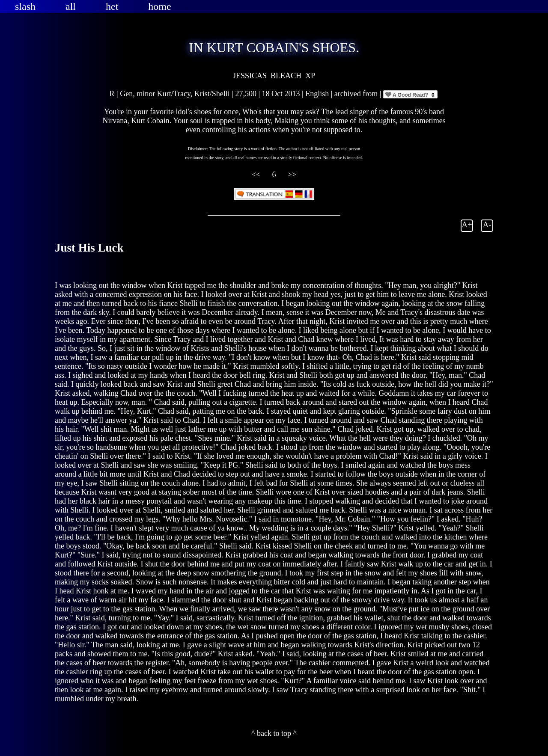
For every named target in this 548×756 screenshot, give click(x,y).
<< (257, 175)
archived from (357, 94)
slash (25, 6)
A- (487, 224)
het (112, 6)
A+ (467, 224)
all (71, 6)
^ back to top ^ (274, 733)
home (159, 6)
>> (292, 175)
